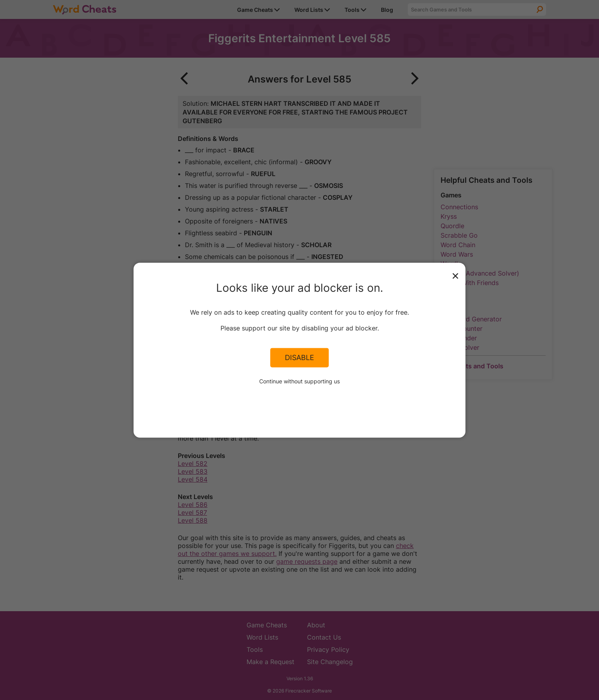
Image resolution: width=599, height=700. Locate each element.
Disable (299, 358)
